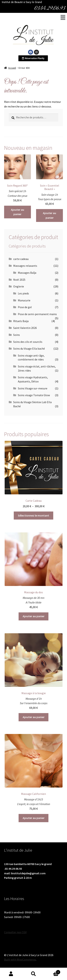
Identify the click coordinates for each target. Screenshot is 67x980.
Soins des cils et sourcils (28, 342)
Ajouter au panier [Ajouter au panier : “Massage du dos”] (34, 616)
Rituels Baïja (21, 321)
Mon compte (11, 974)
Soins (17, 335)
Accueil (12, 68)
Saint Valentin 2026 (25, 328)
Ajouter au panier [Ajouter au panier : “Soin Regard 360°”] (18, 212)
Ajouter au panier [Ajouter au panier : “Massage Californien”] (34, 818)
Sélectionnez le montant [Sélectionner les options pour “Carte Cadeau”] (33, 515)
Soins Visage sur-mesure (33, 388)
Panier (53, 971)
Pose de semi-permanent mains (37, 314)
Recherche (33, 974)
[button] (63, 17)
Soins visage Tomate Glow (34, 395)
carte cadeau (21, 259)
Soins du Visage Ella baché (29, 349)
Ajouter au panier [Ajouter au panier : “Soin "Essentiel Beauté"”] (49, 215)
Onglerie (19, 286)
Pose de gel (25, 307)
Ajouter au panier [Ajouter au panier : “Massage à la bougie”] (34, 717)
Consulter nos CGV (15, 932)
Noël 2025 (19, 280)
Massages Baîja (27, 273)
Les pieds (23, 293)
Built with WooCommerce (20, 959)
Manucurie (24, 300)
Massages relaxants (25, 266)
